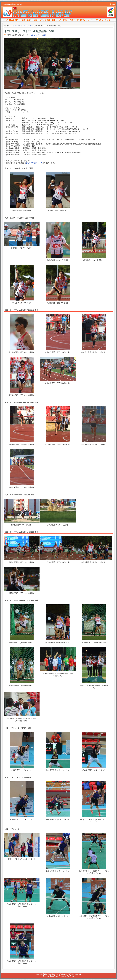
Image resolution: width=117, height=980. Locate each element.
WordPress (70, 976)
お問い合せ (99, 20)
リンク (108, 20)
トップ (5, 20)
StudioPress (54, 976)
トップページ (15, 26)
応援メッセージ (86, 20)
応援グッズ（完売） (60, 20)
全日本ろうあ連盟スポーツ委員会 (12, 4)
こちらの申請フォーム (34, 163)
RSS (113, 4)
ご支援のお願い (26, 20)
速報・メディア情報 (42, 20)
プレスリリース (36, 35)
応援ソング (74, 20)
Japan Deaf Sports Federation (57, 974)
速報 (45, 35)
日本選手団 (14, 20)
